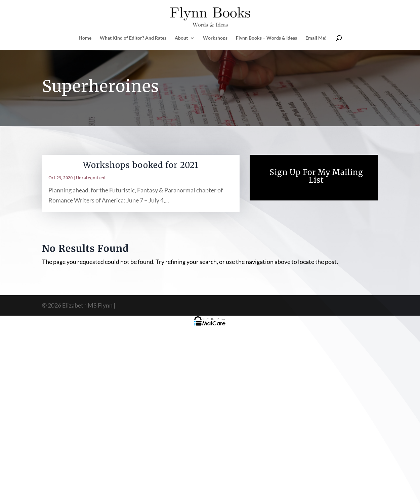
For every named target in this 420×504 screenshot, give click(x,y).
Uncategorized (91, 178)
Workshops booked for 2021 (141, 165)
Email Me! (316, 38)
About (181, 38)
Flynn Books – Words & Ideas (266, 38)
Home (85, 38)
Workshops (215, 38)
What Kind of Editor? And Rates (133, 38)
